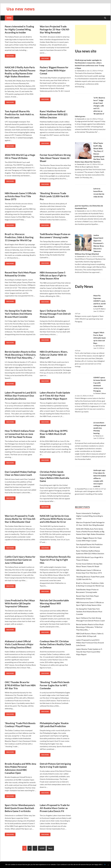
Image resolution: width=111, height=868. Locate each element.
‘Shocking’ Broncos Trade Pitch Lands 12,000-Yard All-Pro (55, 196)
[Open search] (105, 18)
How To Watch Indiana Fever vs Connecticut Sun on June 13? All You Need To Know (20, 434)
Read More (9, 55)
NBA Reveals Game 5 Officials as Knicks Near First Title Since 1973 (20, 196)
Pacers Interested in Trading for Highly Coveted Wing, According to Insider (19, 29)
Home (9, 18)
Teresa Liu (98, 436)
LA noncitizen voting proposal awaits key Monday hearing (100, 428)
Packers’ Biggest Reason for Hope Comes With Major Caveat (54, 70)
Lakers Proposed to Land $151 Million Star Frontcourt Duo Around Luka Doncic (21, 396)
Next (50, 848)
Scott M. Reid (99, 309)
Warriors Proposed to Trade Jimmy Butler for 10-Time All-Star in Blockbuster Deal (20, 519)
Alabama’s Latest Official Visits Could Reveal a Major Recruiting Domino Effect (19, 644)
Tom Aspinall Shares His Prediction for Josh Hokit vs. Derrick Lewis (20, 114)
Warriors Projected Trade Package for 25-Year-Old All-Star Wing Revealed (55, 29)
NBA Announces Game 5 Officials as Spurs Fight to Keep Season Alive (53, 275)
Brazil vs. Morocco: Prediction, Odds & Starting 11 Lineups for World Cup (19, 237)
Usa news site (86, 51)
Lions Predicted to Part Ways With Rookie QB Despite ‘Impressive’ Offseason (20, 603)
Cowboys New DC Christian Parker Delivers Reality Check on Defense (55, 644)
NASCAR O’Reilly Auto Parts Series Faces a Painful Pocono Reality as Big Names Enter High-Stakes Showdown (90, 531)
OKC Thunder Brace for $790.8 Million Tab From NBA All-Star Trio (20, 685)
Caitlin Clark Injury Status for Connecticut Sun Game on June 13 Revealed (20, 560)
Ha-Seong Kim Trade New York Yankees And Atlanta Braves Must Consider (18, 314)
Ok (105, 864)
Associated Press (82, 489)
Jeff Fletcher (99, 346)
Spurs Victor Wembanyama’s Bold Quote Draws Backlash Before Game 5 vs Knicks (20, 808)
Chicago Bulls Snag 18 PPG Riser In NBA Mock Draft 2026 (54, 434)
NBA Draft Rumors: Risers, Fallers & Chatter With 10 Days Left (54, 355)
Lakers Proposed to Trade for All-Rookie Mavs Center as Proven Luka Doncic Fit (55, 808)
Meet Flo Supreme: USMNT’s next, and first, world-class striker (100, 301)
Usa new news (21, 9)
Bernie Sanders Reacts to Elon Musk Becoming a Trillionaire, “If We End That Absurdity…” (20, 355)
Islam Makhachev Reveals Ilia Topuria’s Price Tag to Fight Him (55, 560)
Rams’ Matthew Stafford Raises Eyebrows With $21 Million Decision (54, 114)
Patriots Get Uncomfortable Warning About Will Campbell (54, 603)
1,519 (42, 848)
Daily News (84, 286)
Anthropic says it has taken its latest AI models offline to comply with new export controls (100, 478)
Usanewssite (81, 71)
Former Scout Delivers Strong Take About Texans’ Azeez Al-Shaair (55, 158)
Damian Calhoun (101, 393)
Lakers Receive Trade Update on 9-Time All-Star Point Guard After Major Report (55, 396)
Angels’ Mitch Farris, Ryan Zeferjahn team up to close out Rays (100, 338)
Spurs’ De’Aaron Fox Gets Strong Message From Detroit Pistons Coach (55, 314)
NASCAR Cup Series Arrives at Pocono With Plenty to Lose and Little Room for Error (55, 519)
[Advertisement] (91, 35)
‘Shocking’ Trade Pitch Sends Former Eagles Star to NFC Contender (55, 685)
